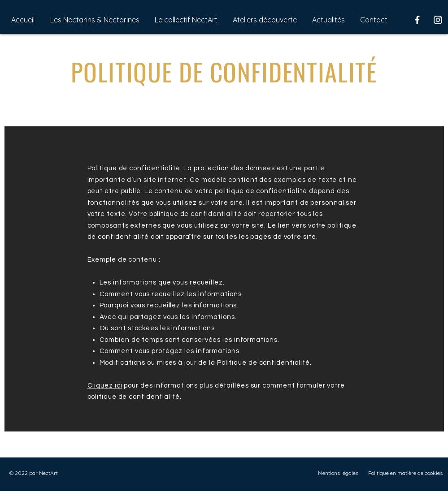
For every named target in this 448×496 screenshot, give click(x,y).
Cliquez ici (105, 386)
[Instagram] (438, 20)
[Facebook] (417, 20)
